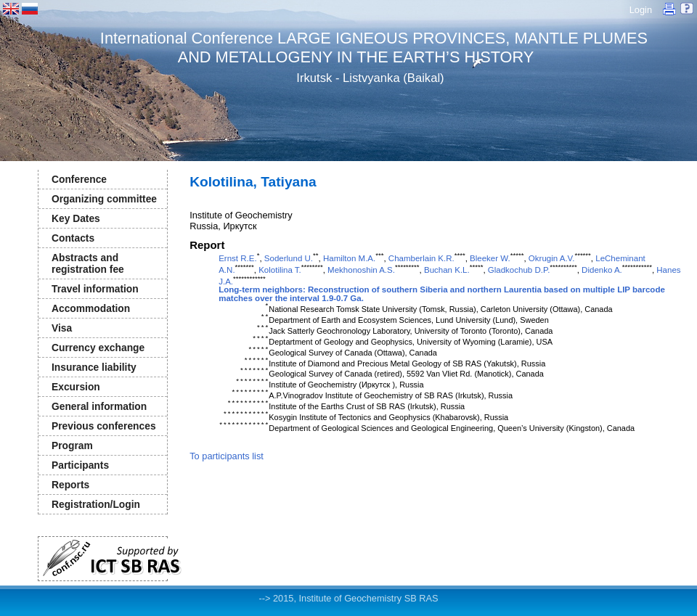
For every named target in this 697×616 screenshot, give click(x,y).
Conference (79, 179)
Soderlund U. (289, 258)
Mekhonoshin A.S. (361, 270)
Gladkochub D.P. (519, 270)
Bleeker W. (490, 258)
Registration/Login (96, 504)
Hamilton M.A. (349, 258)
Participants (80, 465)
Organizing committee (104, 199)
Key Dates (76, 218)
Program (72, 445)
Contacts (73, 238)
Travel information (95, 289)
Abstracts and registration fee (88, 263)
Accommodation (91, 308)
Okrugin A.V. (552, 258)
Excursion (76, 387)
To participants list (227, 456)
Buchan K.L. (447, 270)
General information (99, 406)
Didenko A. (602, 270)
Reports (70, 485)
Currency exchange (98, 348)
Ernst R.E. (237, 258)
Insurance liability (94, 367)
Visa (62, 328)
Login (641, 10)
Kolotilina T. (280, 270)
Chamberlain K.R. (421, 258)
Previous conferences (104, 426)
